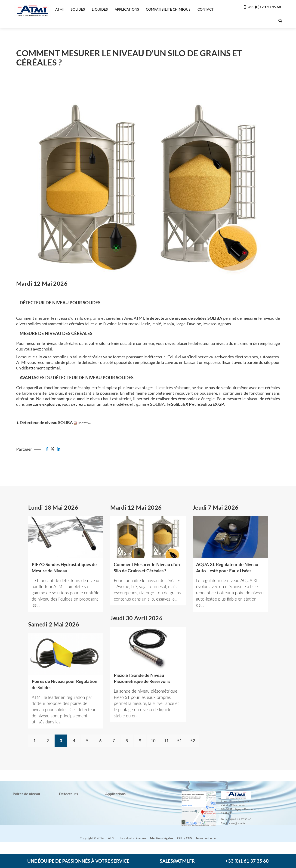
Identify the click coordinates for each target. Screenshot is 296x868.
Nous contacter (206, 838)
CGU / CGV (185, 838)
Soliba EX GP (212, 404)
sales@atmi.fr (177, 861)
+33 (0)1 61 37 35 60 (262, 7)
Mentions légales (162, 838)
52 (193, 741)
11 (166, 741)
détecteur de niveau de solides (178, 318)
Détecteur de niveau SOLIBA (46, 422)
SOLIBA (215, 318)
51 (179, 741)
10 (153, 741)
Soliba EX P (181, 404)
